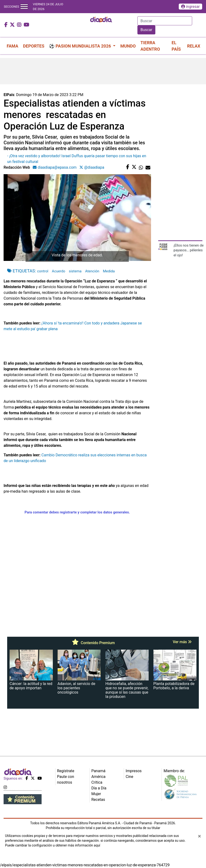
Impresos (134, 771)
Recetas (98, 800)
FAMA (12, 46)
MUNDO (128, 46)
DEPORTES (34, 46)
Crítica (97, 782)
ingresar (190, 7)
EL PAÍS (176, 46)
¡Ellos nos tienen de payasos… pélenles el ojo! (189, 250)
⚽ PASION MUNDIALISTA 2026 (81, 46)
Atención (92, 271)
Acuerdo (59, 271)
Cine (130, 777)
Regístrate (66, 771)
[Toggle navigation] (24, 7)
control (43, 271)
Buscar (146, 30)
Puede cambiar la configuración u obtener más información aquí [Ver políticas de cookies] (53, 845)
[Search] (165, 21)
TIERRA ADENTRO (150, 46)
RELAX (194, 46)
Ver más (182, 642)
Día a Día (99, 788)
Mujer (96, 794)
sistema (75, 271)
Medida (109, 271)
